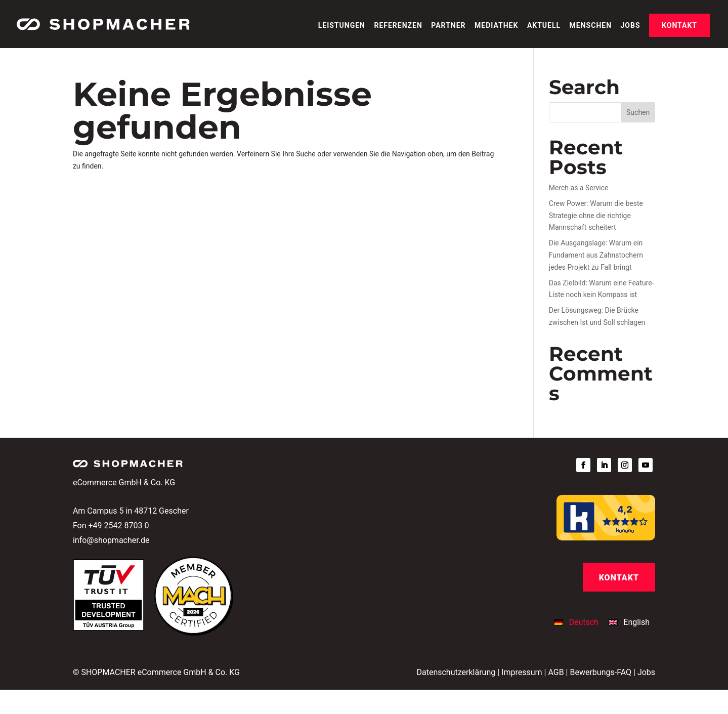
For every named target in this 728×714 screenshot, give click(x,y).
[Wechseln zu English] (629, 622)
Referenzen (398, 26)
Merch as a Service (579, 188)
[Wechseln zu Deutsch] (579, 622)
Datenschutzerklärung (456, 672)
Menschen (591, 26)
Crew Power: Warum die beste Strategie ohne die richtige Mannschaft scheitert (596, 216)
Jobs (631, 26)
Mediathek (496, 26)
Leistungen (342, 26)
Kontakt (679, 25)
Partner (448, 26)
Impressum (522, 672)
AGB (556, 672)
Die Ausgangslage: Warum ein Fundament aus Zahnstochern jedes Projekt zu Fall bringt (596, 255)
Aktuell (544, 26)
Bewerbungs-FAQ (601, 672)
